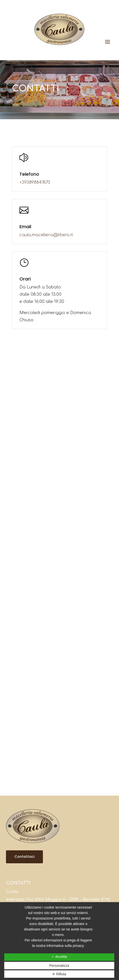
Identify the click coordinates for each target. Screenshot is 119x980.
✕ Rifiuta (59, 974)
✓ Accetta (59, 957)
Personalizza (59, 966)
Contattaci (24, 857)
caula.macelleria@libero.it (46, 235)
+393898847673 (35, 182)
